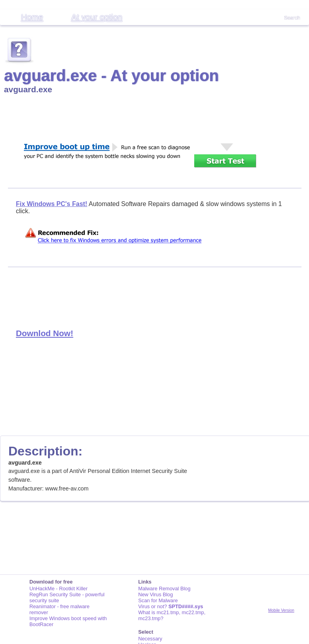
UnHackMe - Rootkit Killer (59, 589)
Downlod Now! (44, 333)
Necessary (150, 639)
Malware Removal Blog (164, 589)
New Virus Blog (155, 594)
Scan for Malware (158, 600)
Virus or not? (171, 606)
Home (32, 17)
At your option (97, 17)
